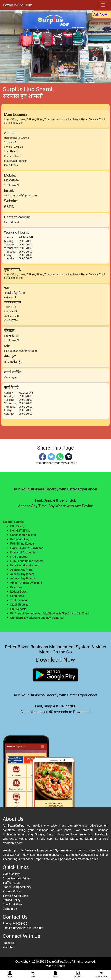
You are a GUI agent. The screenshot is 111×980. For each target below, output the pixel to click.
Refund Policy (12, 900)
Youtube (8, 947)
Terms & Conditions (15, 896)
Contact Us (10, 909)
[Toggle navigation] (103, 5)
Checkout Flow (12, 904)
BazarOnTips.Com (18, 5)
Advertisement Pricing (17, 878)
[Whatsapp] (60, 457)
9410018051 (21, 924)
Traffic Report (11, 883)
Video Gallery (11, 874)
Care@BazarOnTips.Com (27, 928)
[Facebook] (43, 457)
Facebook (9, 943)
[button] (8, 47)
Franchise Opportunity (17, 887)
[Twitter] (51, 457)
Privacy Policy (12, 891)
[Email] (69, 457)
